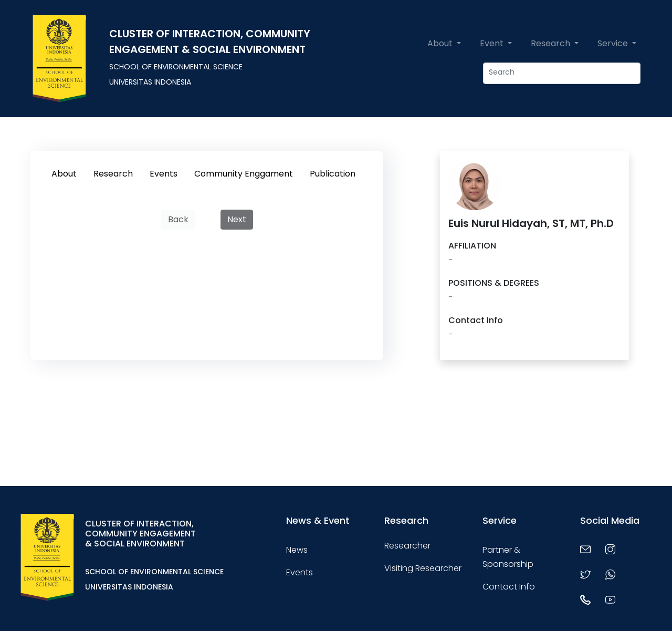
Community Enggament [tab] (244, 174)
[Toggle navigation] (238, 557)
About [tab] (64, 174)
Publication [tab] (333, 174)
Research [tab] (113, 174)
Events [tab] (164, 174)
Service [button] (614, 43)
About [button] (441, 43)
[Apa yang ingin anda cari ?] (562, 73)
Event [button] (493, 43)
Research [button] (552, 43)
